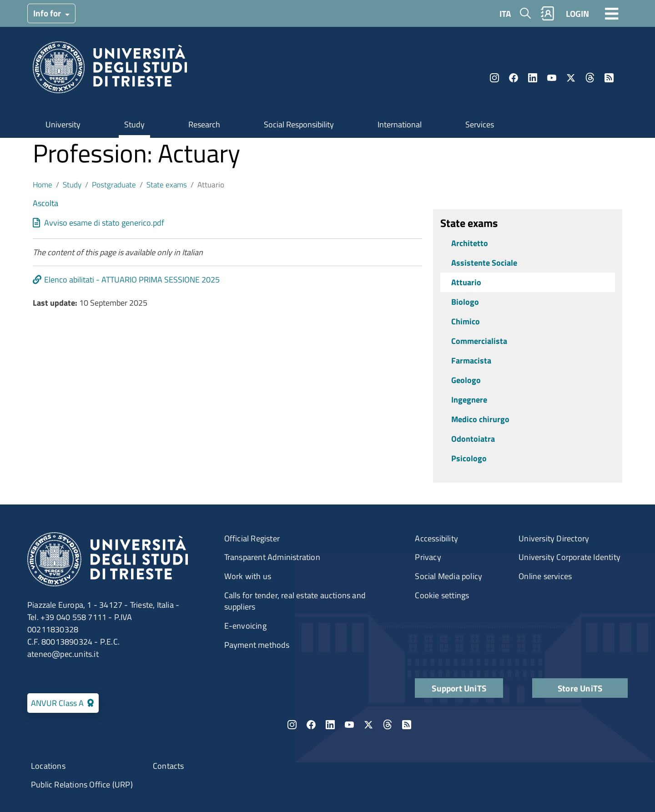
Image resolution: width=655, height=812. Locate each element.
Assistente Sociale (484, 263)
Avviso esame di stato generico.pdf (104, 223)
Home (43, 184)
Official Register (252, 538)
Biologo (465, 302)
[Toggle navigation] (612, 13)
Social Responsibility (299, 124)
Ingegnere (469, 400)
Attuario (466, 282)
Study (134, 124)
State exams (167, 184)
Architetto (470, 243)
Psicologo (469, 458)
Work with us (248, 576)
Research (204, 124)
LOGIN (577, 13)
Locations (48, 766)
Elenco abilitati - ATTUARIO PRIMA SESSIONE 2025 (132, 280)
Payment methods (257, 645)
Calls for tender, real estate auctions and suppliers (295, 601)
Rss (609, 78)
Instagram (494, 78)
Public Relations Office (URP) (82, 784)
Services (480, 124)
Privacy (428, 557)
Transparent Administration (272, 557)
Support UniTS (459, 688)
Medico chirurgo (480, 419)
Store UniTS (580, 688)
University (63, 124)
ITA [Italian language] (505, 13)
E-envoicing (245, 626)
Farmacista (471, 361)
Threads (590, 78)
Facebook (514, 78)
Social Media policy (448, 576)
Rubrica (548, 13)
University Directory (554, 538)
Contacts (169, 766)
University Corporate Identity (569, 557)
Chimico (466, 321)
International (400, 124)
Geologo (466, 380)
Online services (545, 576)
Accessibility (436, 538)
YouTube (552, 78)
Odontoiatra (473, 439)
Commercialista (479, 341)
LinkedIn (533, 78)
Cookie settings (442, 595)
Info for (48, 13)
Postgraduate (114, 184)
